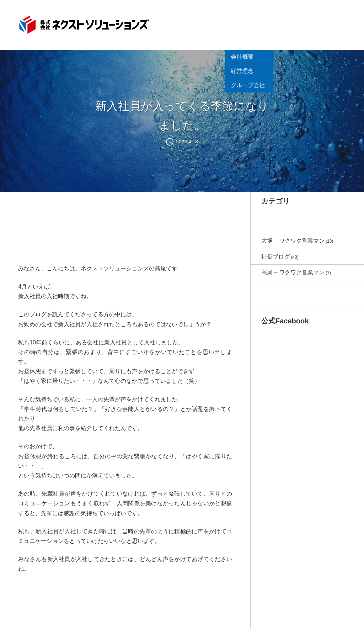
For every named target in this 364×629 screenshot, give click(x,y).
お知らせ (200, 23)
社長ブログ (275, 257)
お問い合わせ (328, 23)
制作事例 (277, 23)
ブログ (300, 23)
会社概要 (226, 33)
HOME (177, 23)
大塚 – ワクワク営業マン (293, 241)
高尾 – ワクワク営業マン (293, 272)
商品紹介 (251, 23)
